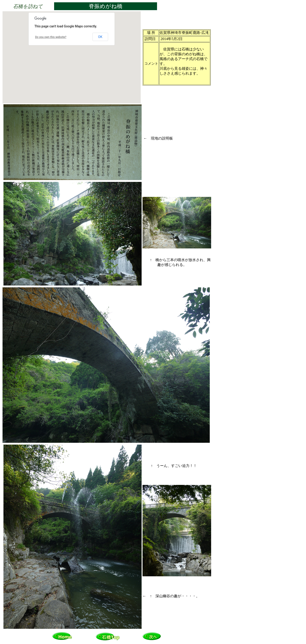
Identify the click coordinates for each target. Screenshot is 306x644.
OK (100, 37)
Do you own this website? (51, 37)
